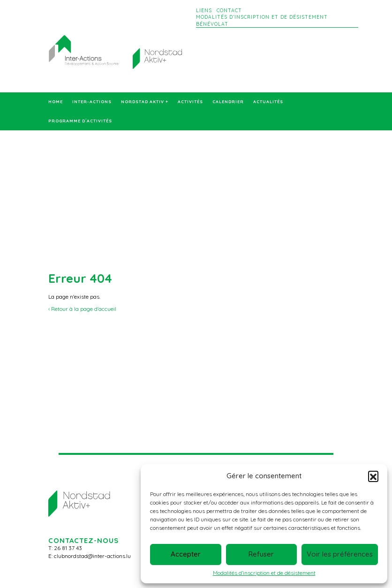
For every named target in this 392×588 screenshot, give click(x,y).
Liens (204, 11)
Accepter (186, 554)
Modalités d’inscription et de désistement (264, 573)
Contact (229, 11)
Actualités (268, 102)
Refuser (261, 554)
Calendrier (228, 102)
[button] (373, 476)
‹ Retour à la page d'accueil (82, 309)
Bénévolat (212, 24)
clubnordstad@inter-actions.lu (92, 556)
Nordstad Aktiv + (145, 102)
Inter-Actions (92, 102)
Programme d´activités (80, 121)
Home (56, 102)
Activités (190, 102)
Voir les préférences (340, 554)
